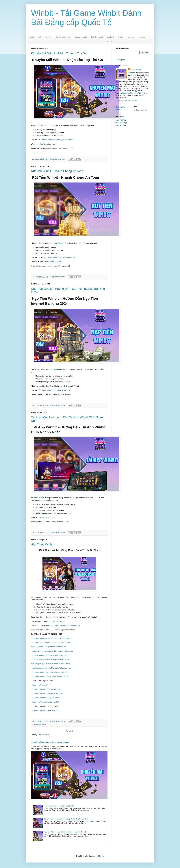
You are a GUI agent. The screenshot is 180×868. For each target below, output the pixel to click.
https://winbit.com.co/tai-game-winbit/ (46, 698)
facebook (111, 37)
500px (109, 41)
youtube (131, 37)
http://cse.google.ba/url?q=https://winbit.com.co (50, 655)
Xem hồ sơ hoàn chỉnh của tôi (126, 101)
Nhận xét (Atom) (44, 735)
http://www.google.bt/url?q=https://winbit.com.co (50, 676)
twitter (121, 37)
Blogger (101, 856)
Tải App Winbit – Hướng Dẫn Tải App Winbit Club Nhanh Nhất (66, 819)
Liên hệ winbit (97, 37)
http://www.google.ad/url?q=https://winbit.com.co (50, 672)
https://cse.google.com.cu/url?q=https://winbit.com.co (52, 643)
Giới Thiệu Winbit (42, 544)
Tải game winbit (81, 37)
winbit (31, 37)
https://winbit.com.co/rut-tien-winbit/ (62, 257)
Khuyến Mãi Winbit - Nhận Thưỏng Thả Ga (59, 53)
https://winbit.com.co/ (47, 144)
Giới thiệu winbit (44, 37)
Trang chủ (69, 731)
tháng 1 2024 (120, 123)
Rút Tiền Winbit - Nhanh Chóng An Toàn (57, 171)
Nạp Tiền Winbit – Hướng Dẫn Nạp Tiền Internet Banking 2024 (66, 832)
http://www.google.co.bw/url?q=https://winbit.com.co (51, 638)
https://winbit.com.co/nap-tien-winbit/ (56, 390)
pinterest (142, 37)
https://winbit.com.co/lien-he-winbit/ (45, 710)
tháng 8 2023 (120, 126)
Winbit (44, 125)
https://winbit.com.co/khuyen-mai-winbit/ (57, 140)
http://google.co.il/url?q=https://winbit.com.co (49, 647)
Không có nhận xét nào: (58, 159)
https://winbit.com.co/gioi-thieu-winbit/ (65, 626)
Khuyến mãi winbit (63, 37)
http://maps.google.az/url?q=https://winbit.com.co (50, 659)
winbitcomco (136, 69)
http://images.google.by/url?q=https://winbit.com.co (51, 668)
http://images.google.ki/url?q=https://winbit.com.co (51, 664)
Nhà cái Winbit (41, 724)
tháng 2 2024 (120, 120)
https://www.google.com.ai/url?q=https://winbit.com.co (52, 651)
